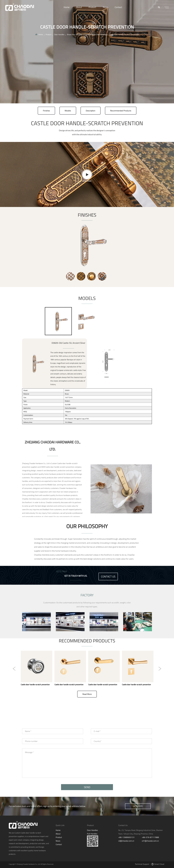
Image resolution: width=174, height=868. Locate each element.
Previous (14, 669)
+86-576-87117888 (150, 837)
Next (160, 669)
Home (67, 7)
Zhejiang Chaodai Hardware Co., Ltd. (28, 864)
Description (91, 111)
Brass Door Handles (75, 34)
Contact (118, 7)
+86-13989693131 (126, 837)
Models (68, 111)
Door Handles (59, 34)
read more (87, 694)
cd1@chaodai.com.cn (150, 841)
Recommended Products (121, 111)
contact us (108, 576)
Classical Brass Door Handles (95, 34)
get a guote (138, 806)
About (79, 7)
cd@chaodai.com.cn (126, 841)
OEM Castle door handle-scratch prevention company (61, 467)
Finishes (46, 111)
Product (92, 7)
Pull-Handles (92, 834)
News (105, 7)
